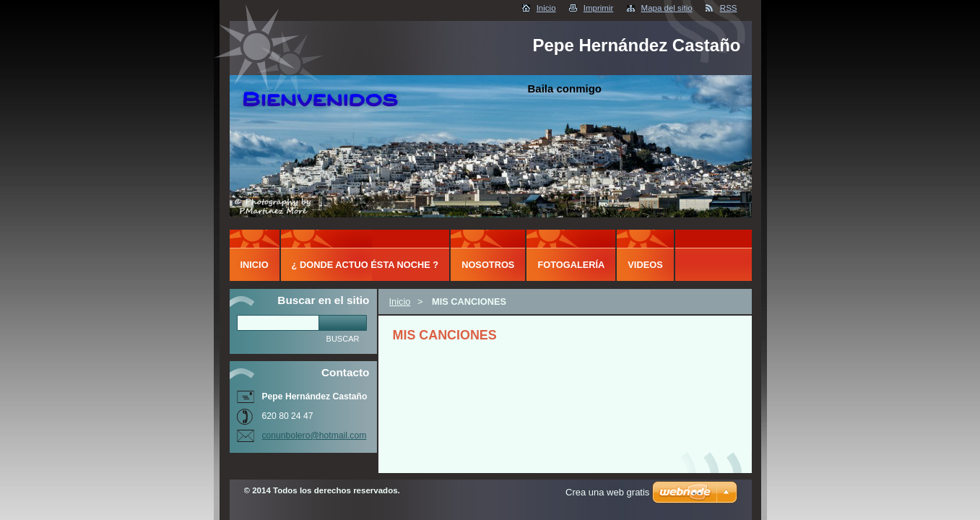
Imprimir (599, 8)
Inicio (546, 8)
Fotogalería (571, 265)
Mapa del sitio (667, 8)
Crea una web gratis (607, 492)
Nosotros (488, 265)
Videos (645, 265)
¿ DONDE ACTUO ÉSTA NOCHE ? (365, 265)
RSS (729, 8)
